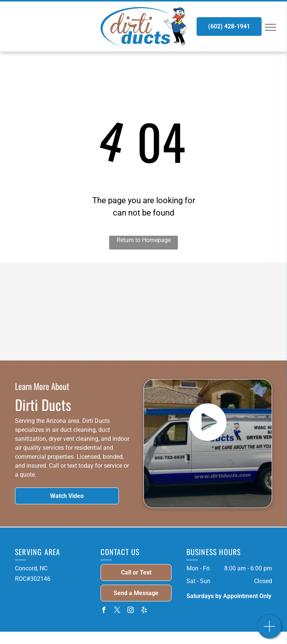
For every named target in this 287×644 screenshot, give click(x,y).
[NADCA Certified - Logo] (107, 292)
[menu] (271, 27)
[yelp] (144, 611)
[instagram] (130, 611)
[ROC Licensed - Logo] (181, 292)
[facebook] (104, 611)
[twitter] (117, 611)
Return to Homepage (144, 240)
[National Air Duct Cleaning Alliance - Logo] (107, 331)
